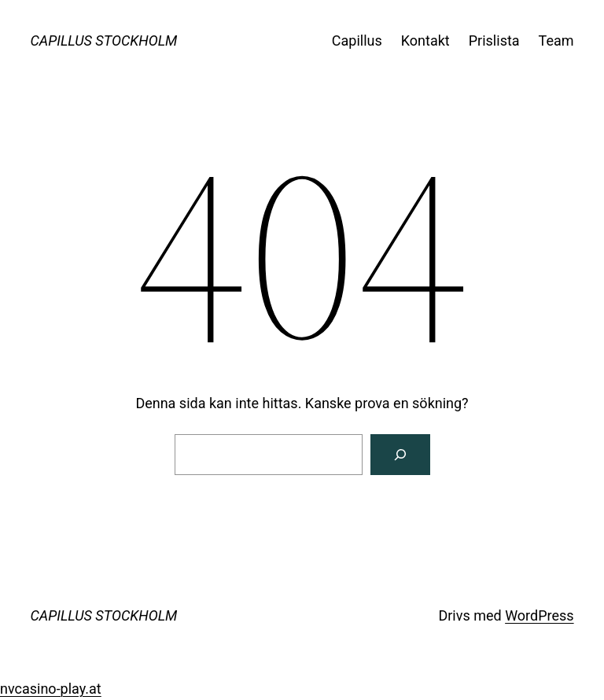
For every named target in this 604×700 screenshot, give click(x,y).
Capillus (357, 41)
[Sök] (400, 455)
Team (556, 41)
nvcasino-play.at (51, 689)
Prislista (494, 41)
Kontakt (425, 41)
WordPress (539, 615)
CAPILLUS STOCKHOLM (103, 41)
